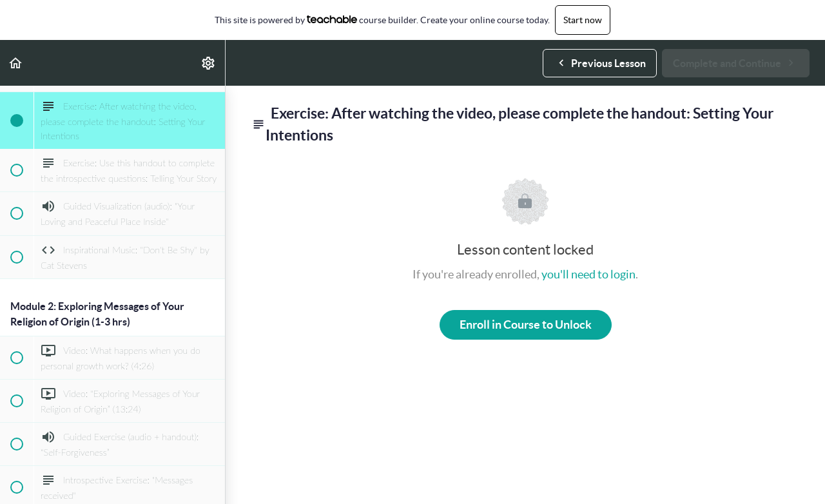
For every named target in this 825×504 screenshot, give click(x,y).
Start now (583, 20)
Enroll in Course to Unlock (526, 325)
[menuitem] (209, 63)
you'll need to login (588, 274)
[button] (16, 63)
